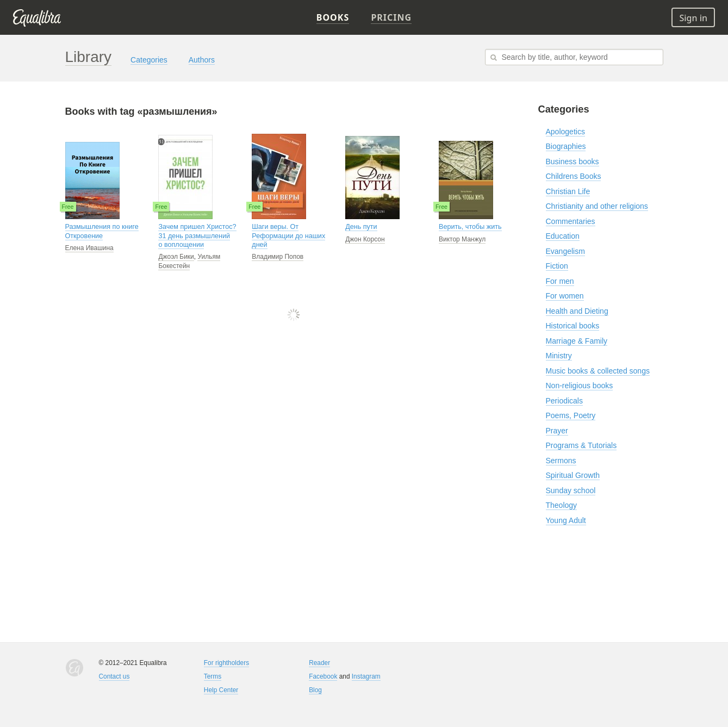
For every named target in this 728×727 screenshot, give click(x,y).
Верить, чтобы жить (470, 227)
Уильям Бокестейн (189, 261)
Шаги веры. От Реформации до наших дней (288, 236)
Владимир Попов (278, 257)
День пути (361, 227)
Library (89, 57)
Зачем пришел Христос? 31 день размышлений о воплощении (197, 236)
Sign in (693, 18)
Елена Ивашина (89, 248)
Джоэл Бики (176, 257)
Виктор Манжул (462, 239)
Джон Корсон (365, 239)
